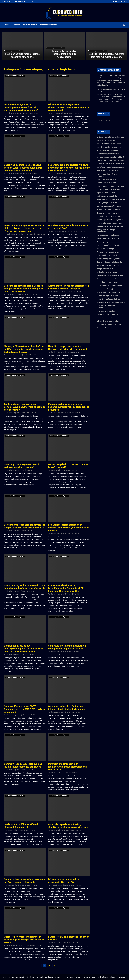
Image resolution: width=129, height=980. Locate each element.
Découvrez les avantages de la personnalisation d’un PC (64, 881)
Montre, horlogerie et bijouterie (109, 259)
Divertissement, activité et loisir (109, 171)
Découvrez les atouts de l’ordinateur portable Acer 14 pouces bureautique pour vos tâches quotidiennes (23, 168)
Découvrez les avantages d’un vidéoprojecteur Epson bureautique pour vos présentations (69, 107)
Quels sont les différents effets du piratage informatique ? (22, 826)
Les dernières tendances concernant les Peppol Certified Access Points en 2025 (25, 526)
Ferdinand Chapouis (13, 113)
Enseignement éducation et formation (111, 186)
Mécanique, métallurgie (105, 249)
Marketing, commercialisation (108, 235)
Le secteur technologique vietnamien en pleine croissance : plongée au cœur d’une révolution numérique (25, 228)
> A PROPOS (16, 25)
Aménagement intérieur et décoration (111, 137)
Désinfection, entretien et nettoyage (110, 167)
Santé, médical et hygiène (106, 289)
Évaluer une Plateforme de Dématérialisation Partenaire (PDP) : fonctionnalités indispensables (67, 588)
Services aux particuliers (106, 311)
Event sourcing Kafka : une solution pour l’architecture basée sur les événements (25, 587)
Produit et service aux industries (109, 279)
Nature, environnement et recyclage (110, 262)
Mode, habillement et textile (107, 255)
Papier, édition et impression (107, 272)
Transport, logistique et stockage (109, 325)
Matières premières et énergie (108, 245)
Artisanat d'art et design (106, 140)
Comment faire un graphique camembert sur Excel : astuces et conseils (25, 881)
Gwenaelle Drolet (56, 885)
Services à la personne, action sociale (111, 302)
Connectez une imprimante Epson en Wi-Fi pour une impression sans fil (67, 647)
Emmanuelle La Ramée (14, 294)
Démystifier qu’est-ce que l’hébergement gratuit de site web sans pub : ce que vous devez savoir (24, 649)
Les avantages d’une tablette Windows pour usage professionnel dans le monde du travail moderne (69, 168)
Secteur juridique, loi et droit (107, 296)
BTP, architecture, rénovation (107, 150)
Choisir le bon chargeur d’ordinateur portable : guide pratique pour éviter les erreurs (24, 940)
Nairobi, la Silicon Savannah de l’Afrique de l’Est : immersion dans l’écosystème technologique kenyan (24, 349)
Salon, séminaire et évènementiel (109, 286)
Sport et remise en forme (106, 318)
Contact (78, 977)
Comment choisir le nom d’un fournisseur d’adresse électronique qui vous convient (68, 767)
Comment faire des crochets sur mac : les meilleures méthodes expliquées (24, 765)
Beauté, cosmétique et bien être (109, 147)
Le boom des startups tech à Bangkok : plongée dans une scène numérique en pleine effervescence (24, 289)
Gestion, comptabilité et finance (109, 203)
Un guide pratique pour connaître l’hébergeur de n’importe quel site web (68, 348)
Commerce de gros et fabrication (109, 154)
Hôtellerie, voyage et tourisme (108, 213)
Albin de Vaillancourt (57, 712)
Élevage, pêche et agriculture (108, 179)
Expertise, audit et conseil (106, 193)
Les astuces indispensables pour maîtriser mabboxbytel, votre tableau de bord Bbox (69, 528)
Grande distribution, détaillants (108, 210)
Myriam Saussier (56, 470)
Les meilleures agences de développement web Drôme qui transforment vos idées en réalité (21, 107)
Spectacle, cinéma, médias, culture (110, 315)
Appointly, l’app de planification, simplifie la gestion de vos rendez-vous (68, 826)
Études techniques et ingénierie (109, 190)
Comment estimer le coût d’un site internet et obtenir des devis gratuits (67, 708)
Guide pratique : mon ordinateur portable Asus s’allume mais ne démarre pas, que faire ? (25, 407)
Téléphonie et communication (108, 321)
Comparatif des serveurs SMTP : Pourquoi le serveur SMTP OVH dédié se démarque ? (25, 709)
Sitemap (113, 977)
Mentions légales (103, 977)
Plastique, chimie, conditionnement (110, 275)
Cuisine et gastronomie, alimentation (110, 164)
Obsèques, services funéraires (108, 265)
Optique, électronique (105, 269)
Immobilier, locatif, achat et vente (109, 216)
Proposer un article (89, 977)
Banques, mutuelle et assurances (109, 144)
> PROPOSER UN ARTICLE (48, 25)
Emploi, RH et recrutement (106, 183)
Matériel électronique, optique (108, 239)
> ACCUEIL (6, 25)
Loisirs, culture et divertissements (109, 223)
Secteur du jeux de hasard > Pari (109, 292)
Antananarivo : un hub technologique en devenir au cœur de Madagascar (68, 287)
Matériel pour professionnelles (108, 242)
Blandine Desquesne (57, 352)
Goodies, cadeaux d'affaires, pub (109, 206)
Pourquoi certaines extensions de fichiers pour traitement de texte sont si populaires (68, 407)
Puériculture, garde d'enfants (108, 282)
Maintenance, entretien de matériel (110, 226)
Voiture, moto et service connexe (109, 328)
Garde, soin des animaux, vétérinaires (111, 200)
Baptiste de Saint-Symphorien (16, 234)
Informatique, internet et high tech (14, 51)
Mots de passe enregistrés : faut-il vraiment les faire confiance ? (22, 466)
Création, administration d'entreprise (111, 161)
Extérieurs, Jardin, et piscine (107, 196)
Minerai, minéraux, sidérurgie (108, 252)
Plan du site (122, 977)
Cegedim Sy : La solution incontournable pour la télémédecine (64, 54)
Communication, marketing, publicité (110, 157)
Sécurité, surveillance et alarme (109, 299)
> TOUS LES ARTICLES (30, 25)
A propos (70, 977)
